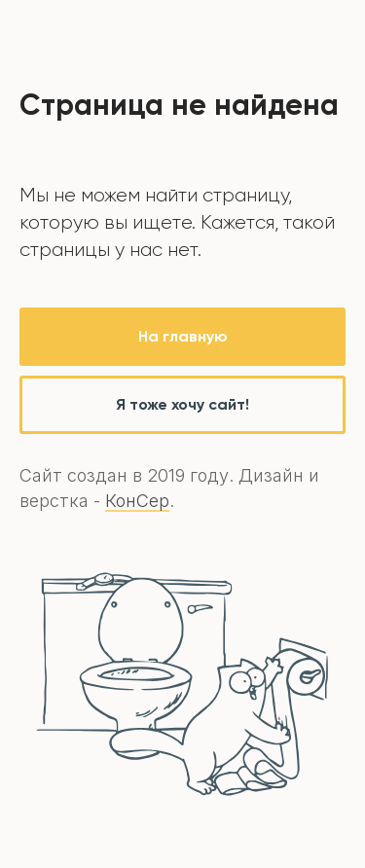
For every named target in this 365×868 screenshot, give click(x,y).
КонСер (137, 501)
